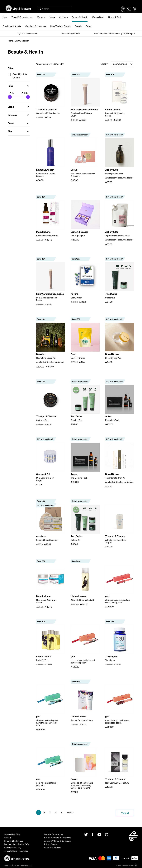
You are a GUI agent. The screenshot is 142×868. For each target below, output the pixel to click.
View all (125, 813)
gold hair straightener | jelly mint (47, 784)
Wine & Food (98, 17)
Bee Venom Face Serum (47, 236)
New (5, 17)
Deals (89, 26)
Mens (52, 17)
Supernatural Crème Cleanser (46, 175)
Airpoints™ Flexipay (13, 848)
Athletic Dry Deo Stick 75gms (115, 541)
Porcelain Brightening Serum (115, 114)
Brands (78, 26)
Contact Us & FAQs (12, 834)
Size (19, 131)
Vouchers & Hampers (36, 26)
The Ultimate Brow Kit (115, 478)
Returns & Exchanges (13, 841)
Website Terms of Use (54, 834)
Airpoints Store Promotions (16, 851)
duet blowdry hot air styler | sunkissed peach (117, 721)
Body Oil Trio (42, 660)
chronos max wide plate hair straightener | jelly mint (47, 723)
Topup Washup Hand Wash (117, 236)
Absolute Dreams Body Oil (83, 600)
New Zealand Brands (60, 26)
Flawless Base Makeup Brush (81, 114)
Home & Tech (115, 17)
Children (63, 17)
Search (39, 9)
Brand (19, 107)
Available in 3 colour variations (119, 482)
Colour (19, 123)
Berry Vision (76, 298)
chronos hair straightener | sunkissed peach (83, 661)
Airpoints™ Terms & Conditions (58, 841)
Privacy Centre (51, 844)
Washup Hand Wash (114, 174)
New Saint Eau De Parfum (117, 783)
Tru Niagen (110, 660)
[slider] (10, 97)
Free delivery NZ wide (71, 33)
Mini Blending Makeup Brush (47, 299)
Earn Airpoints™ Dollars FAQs (17, 844)
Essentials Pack (112, 420)
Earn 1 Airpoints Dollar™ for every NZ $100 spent (115, 33)
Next (69, 813)
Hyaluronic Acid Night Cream (46, 601)
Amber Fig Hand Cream (82, 720)
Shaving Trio (76, 420)
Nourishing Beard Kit (46, 358)
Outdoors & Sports (12, 26)
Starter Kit (110, 298)
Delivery (8, 838)
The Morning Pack (79, 478)
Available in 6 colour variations (50, 362)
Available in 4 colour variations (119, 240)
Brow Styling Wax (113, 358)
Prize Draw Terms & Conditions (58, 838)
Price (19, 86)
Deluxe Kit (76, 540)
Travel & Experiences (22, 17)
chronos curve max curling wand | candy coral (117, 601)
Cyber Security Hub (53, 848)
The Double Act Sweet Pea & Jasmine (83, 175)
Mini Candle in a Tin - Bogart (46, 479)
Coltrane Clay (42, 420)
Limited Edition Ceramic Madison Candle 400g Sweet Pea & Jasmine (82, 785)
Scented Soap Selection (47, 540)
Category (19, 115)
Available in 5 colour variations (119, 178)
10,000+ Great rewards (27, 33)
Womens (41, 17)
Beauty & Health (80, 17)
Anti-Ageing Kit (78, 236)
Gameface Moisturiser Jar (48, 113)
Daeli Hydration (78, 358)
